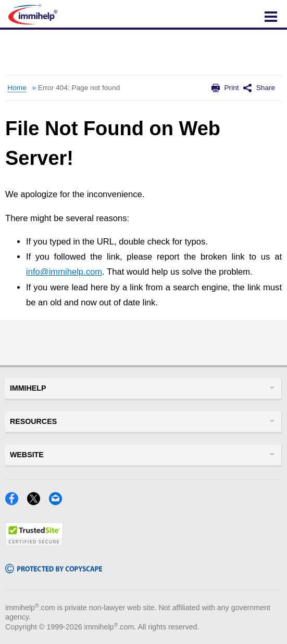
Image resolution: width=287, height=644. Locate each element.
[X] (37, 502)
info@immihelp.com (64, 272)
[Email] (59, 502)
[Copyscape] (54, 570)
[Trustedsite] (34, 543)
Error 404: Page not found (79, 88)
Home (17, 88)
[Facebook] (15, 502)
